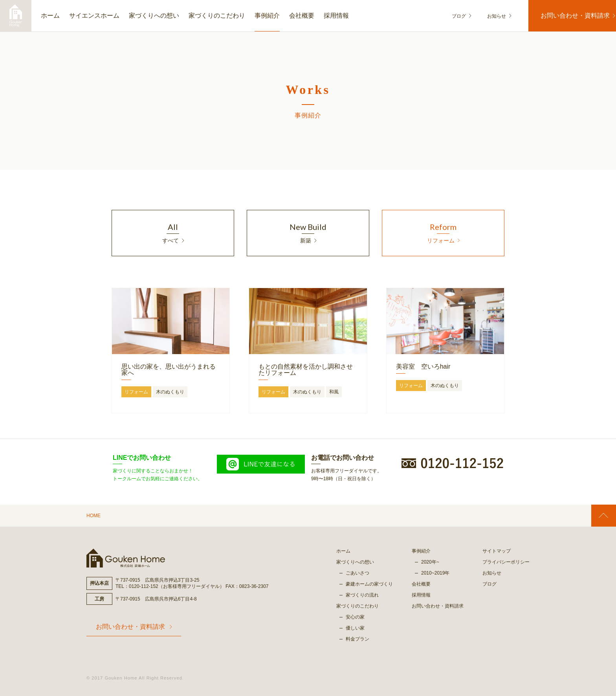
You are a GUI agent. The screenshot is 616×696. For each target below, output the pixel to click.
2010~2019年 (435, 573)
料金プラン (357, 639)
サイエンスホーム (94, 16)
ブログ (462, 16)
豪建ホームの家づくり (369, 584)
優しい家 (355, 628)
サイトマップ (497, 551)
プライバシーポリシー (506, 562)
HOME (93, 516)
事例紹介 (267, 16)
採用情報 (336, 16)
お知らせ (491, 16)
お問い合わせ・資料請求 (569, 16)
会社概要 (302, 16)
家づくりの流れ (362, 595)
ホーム (50, 16)
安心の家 (355, 617)
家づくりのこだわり (217, 16)
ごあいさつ (357, 573)
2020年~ (430, 562)
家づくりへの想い (154, 16)
